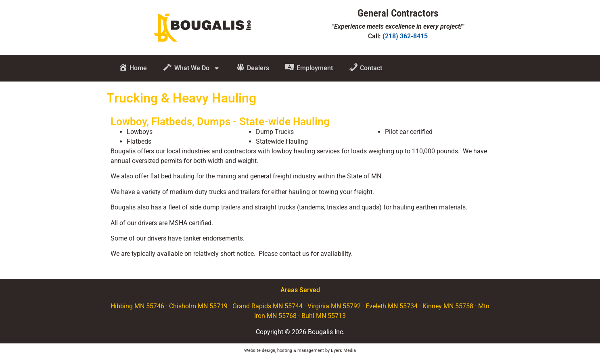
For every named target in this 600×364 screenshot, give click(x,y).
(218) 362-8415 (405, 36)
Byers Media (343, 350)
